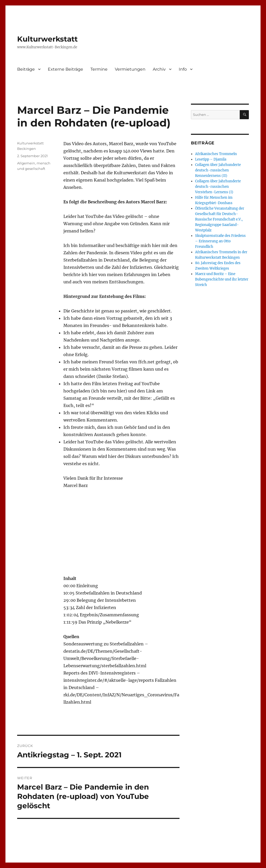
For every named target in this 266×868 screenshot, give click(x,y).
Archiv (159, 69)
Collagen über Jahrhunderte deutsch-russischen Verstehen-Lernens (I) (218, 187)
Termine (99, 69)
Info (183, 69)
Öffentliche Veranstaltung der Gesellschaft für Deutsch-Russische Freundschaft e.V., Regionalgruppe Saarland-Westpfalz (220, 219)
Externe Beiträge (65, 69)
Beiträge (26, 69)
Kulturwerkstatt (47, 39)
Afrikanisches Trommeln (216, 154)
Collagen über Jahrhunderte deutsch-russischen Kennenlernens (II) (218, 170)
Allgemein (26, 163)
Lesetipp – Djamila (211, 159)
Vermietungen (130, 69)
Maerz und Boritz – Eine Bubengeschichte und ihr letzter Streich (222, 279)
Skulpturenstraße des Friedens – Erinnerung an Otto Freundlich (220, 241)
